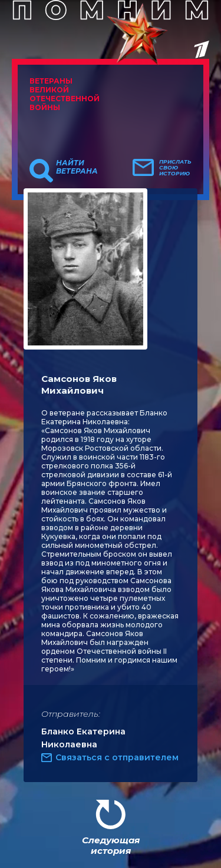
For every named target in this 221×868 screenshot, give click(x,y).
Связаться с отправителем (117, 757)
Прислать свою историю (175, 168)
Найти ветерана (77, 167)
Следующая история (111, 845)
